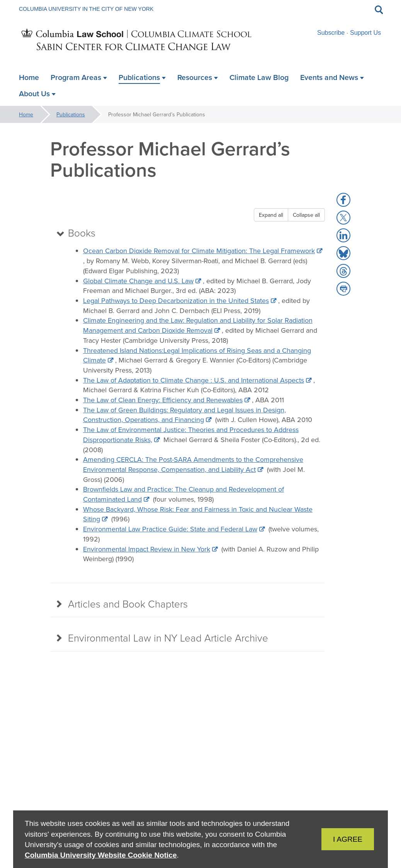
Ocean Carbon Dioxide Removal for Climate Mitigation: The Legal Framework (199, 251)
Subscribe (331, 33)
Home (26, 114)
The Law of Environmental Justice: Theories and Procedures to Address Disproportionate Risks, (191, 435)
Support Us (365, 33)
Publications (71, 114)
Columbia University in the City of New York (86, 9)
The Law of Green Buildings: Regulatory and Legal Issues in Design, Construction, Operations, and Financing (184, 415)
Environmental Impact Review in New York (147, 549)
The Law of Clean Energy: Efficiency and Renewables (163, 401)
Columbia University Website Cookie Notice (101, 855)
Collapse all (306, 215)
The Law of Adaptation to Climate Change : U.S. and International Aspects (194, 380)
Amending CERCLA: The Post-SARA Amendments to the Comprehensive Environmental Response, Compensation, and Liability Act (193, 465)
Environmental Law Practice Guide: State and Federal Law (170, 530)
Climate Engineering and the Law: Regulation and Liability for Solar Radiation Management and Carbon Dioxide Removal (198, 326)
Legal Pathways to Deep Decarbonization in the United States (176, 301)
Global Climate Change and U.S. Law (138, 281)
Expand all (271, 215)
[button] (343, 200)
